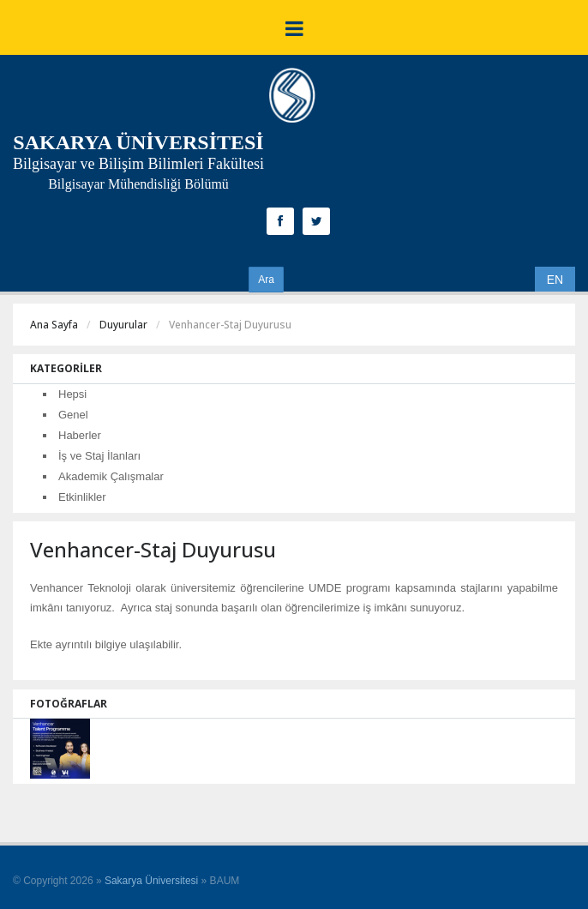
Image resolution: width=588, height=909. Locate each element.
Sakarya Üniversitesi (151, 881)
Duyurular (123, 325)
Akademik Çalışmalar (111, 476)
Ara (266, 280)
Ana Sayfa (54, 325)
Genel (73, 415)
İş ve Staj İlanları (99, 456)
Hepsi (72, 394)
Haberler (80, 435)
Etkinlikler (82, 497)
